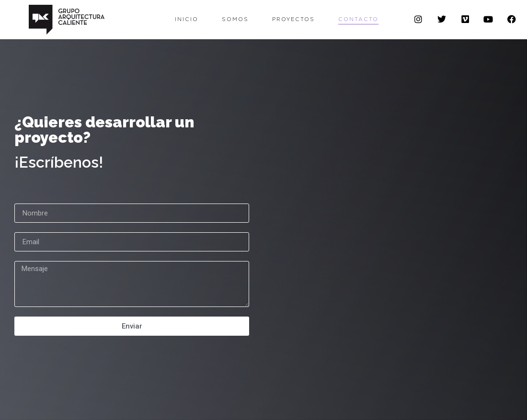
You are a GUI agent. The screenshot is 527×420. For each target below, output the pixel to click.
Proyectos (293, 19)
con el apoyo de (232, 404)
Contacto (358, 19)
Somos (235, 19)
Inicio (187, 19)
